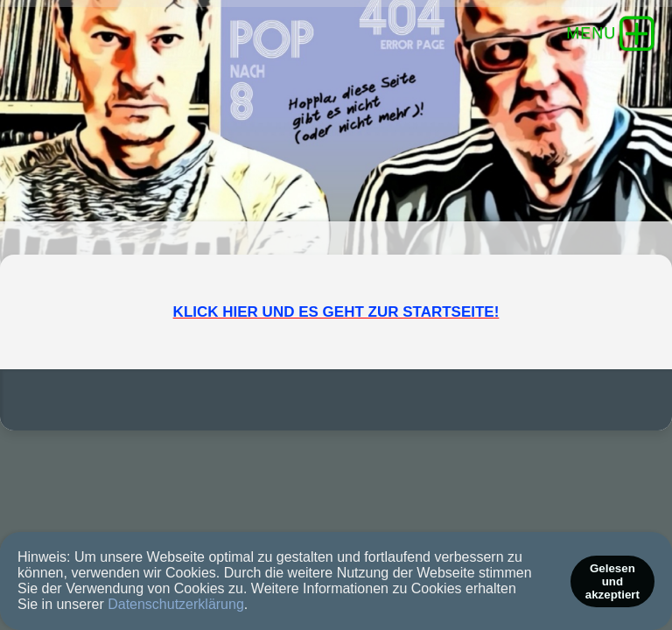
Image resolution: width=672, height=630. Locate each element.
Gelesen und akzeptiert (612, 581)
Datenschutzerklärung (176, 604)
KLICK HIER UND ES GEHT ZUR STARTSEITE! (336, 364)
